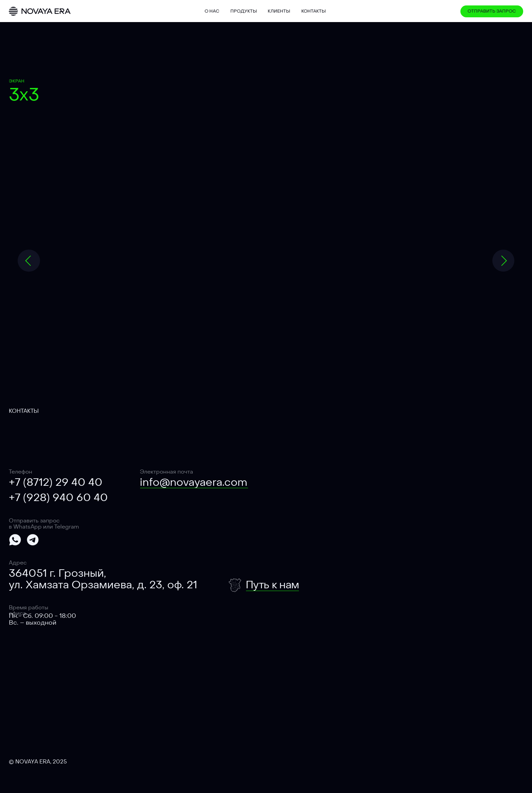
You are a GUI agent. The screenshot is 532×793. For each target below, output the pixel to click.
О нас (212, 11)
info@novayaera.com (194, 482)
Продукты (244, 11)
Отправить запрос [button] (492, 11)
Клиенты (279, 11)
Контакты (313, 11)
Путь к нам (272, 585)
